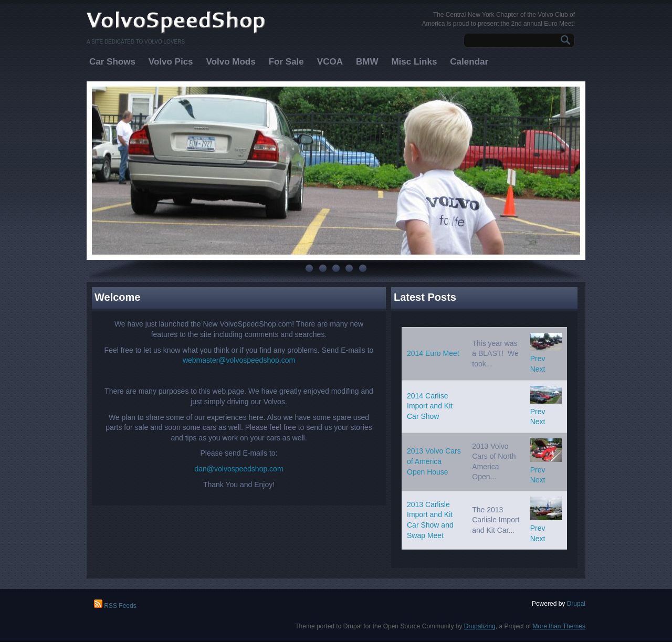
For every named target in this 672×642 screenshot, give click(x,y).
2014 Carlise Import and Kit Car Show (430, 406)
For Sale (286, 62)
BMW (367, 62)
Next (538, 369)
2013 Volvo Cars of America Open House (434, 461)
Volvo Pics (171, 62)
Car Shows (112, 62)
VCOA (330, 62)
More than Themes (559, 626)
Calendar (469, 62)
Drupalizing (480, 626)
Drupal (576, 604)
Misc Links (414, 62)
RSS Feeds (115, 606)
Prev (538, 359)
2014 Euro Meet (433, 353)
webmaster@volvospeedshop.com (239, 360)
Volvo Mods (231, 62)
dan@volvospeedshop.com (239, 469)
